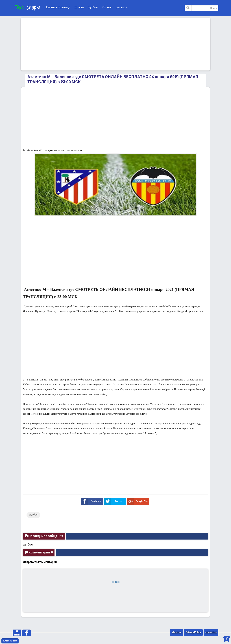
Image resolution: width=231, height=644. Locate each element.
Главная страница (58, 8)
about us (176, 633)
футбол (93, 8)
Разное (107, 8)
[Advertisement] (115, 44)
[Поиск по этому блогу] (201, 8)
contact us (211, 633)
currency (121, 8)
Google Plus (138, 501)
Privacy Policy (193, 633)
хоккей (79, 8)
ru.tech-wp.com (10, 641)
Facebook (92, 501)
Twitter (114, 501)
